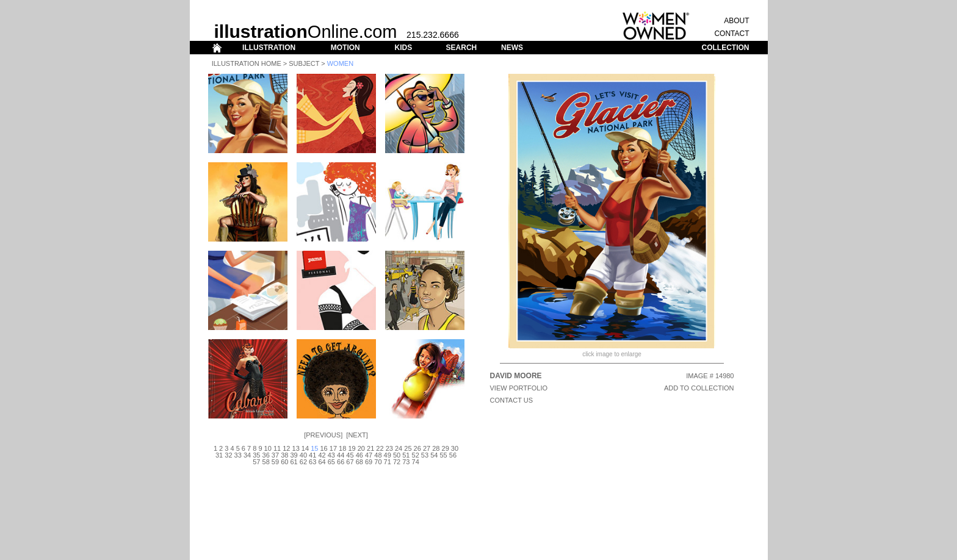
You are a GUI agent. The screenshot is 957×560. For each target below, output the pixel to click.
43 (331, 455)
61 (294, 462)
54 (434, 455)
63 (312, 462)
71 (388, 462)
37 (275, 455)
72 (397, 462)
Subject (304, 63)
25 (408, 448)
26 (417, 448)
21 (370, 448)
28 (436, 448)
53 (425, 455)
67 (350, 462)
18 (342, 448)
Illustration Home (247, 63)
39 (294, 455)
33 (238, 455)
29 (446, 448)
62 (303, 462)
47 (369, 455)
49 (388, 455)
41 (312, 455)
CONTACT (731, 34)
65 (331, 462)
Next (357, 435)
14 (305, 448)
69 (369, 462)
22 (380, 448)
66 (341, 462)
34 (247, 455)
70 (378, 462)
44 (341, 455)
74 (416, 462)
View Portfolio (519, 388)
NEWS (512, 48)
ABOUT (736, 21)
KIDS (403, 48)
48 (378, 455)
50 (397, 455)
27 (427, 448)
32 (228, 455)
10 (268, 448)
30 (455, 448)
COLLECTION (726, 48)
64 (322, 462)
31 (219, 455)
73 (406, 462)
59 (275, 462)
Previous (323, 435)
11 (277, 448)
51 (406, 455)
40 (303, 455)
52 (416, 455)
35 (256, 455)
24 (399, 448)
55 (443, 455)
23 (389, 448)
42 (322, 455)
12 (286, 448)
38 (284, 455)
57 (256, 462)
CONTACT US (512, 400)
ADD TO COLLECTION (699, 388)
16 (323, 448)
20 (361, 448)
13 (296, 448)
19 (352, 448)
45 (350, 455)
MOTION (345, 48)
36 (266, 455)
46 (359, 455)
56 (453, 455)
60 (284, 462)
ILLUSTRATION (269, 48)
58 (266, 462)
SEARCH (462, 48)
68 (359, 462)
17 (333, 448)
